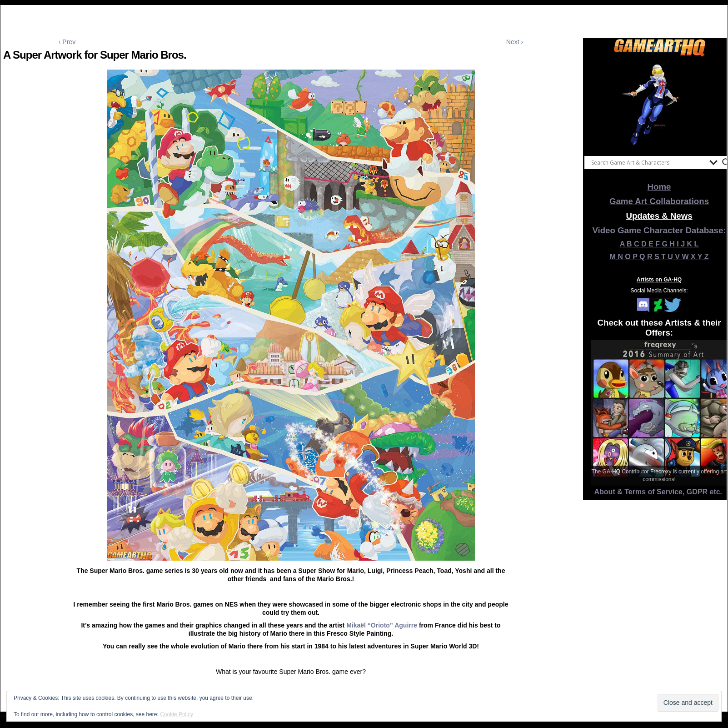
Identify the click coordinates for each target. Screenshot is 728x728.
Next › (515, 42)
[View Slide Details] (659, 104)
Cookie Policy (177, 714)
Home (659, 187)
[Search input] (648, 162)
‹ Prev (67, 42)
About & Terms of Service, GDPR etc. (659, 492)
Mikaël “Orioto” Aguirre (382, 625)
